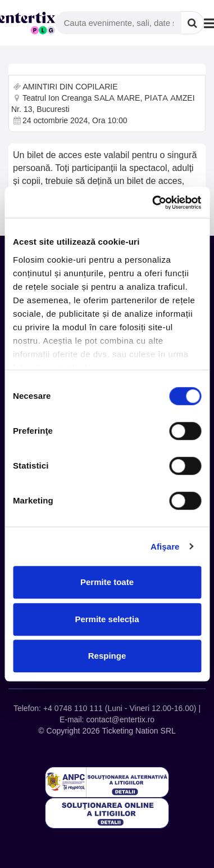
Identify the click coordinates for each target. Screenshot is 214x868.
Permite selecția (107, 619)
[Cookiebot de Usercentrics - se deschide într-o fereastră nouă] (153, 203)
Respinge (107, 656)
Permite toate (107, 582)
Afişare (165, 547)
